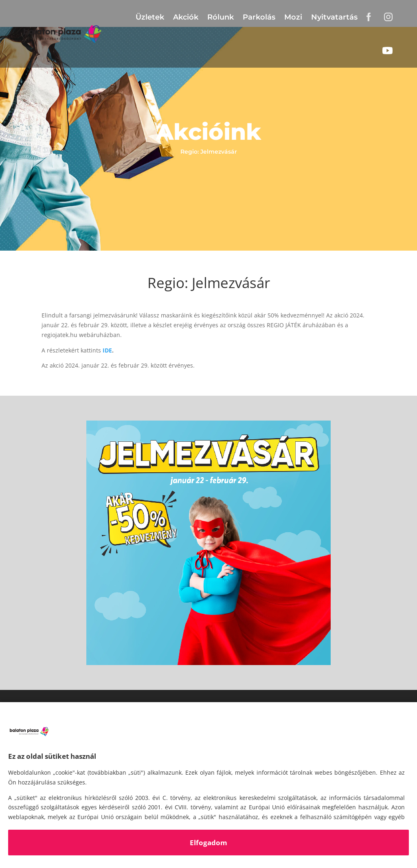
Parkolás (259, 17)
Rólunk (221, 17)
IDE (107, 350)
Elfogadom (208, 843)
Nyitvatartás (334, 17)
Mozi (293, 17)
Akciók (186, 17)
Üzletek (150, 17)
